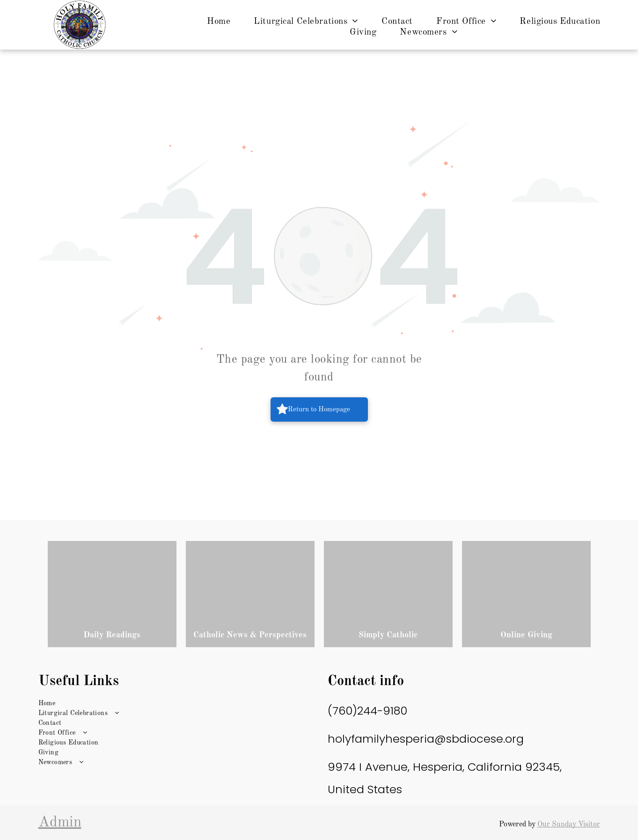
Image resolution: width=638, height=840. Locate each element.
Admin (60, 823)
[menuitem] (219, 22)
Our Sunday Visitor (569, 825)
